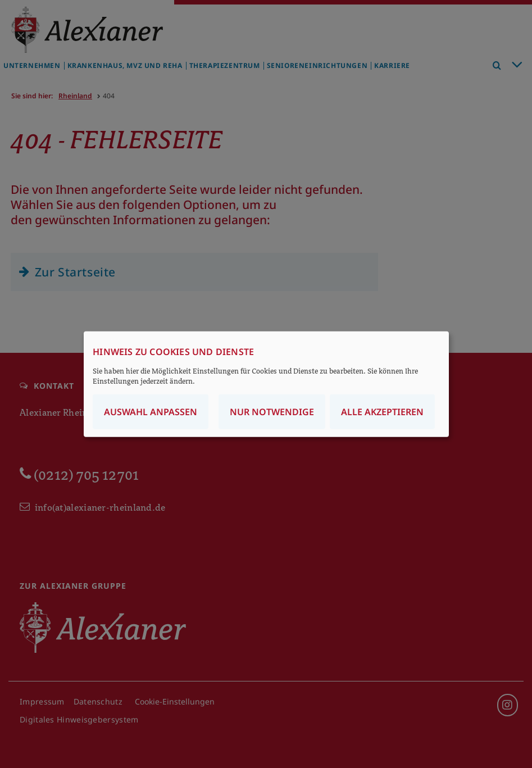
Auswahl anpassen (151, 412)
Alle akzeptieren (382, 412)
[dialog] (266, 384)
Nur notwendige (272, 412)
